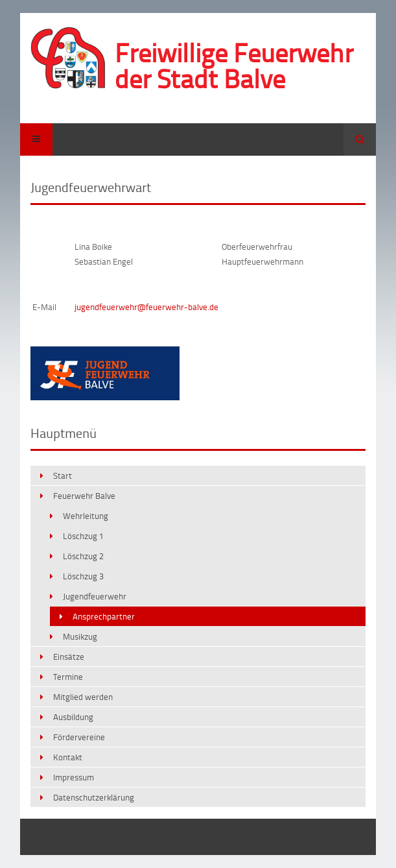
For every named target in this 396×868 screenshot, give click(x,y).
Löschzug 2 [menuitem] (83, 556)
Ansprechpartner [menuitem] (104, 616)
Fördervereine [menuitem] (79, 737)
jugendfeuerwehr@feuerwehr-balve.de (146, 307)
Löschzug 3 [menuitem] (83, 576)
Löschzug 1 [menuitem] (83, 536)
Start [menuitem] (63, 476)
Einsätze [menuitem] (69, 657)
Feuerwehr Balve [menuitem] (84, 496)
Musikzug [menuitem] (80, 636)
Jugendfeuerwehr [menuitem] (95, 596)
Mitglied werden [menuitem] (83, 697)
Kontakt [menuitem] (68, 757)
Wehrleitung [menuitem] (86, 516)
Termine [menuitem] (68, 677)
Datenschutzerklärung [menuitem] (94, 797)
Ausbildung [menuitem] (73, 717)
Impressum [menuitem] (74, 777)
